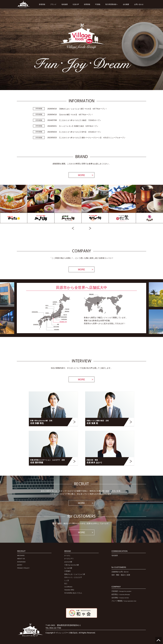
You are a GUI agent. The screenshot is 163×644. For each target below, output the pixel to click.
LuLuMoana (68, 587)
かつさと (67, 555)
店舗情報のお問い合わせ (120, 572)
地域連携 (115, 555)
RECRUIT (21, 551)
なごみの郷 (68, 568)
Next (90, 228)
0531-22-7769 (55, 628)
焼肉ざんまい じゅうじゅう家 (75, 574)
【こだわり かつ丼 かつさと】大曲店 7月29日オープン (80, 120)
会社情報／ (120, 598)
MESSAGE (21, 555)
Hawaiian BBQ (69, 590)
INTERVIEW (21, 562)
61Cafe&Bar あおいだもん (73, 593)
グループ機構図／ (124, 601)
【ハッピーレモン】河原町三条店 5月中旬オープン (78, 126)
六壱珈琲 (67, 571)
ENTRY (20, 565)
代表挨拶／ (121, 591)
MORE (82, 175)
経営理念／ (121, 594)
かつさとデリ (69, 559)
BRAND (68, 551)
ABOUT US (21, 559)
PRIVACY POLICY (23, 568)
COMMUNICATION (120, 551)
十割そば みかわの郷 (71, 565)
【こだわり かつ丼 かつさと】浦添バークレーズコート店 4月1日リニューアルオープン (92, 138)
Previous (73, 228)
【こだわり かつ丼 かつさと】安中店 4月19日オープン (80, 132)
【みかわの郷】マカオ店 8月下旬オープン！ (76, 115)
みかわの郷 (68, 562)
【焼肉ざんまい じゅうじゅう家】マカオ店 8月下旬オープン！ (83, 109)
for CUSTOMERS (119, 567)
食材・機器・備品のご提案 (121, 575)
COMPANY (116, 587)
